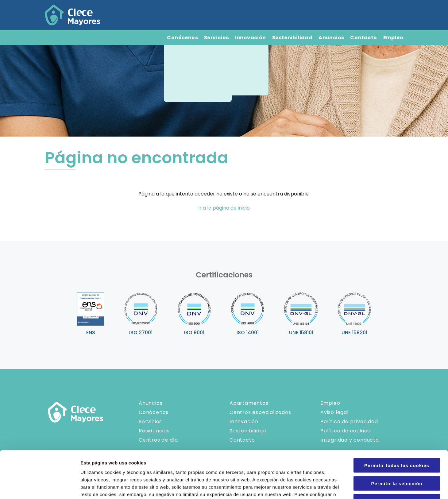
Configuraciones (330, 487)
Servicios (216, 38)
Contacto (363, 38)
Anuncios (331, 38)
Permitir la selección (397, 436)
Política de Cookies (121, 462)
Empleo (393, 38)
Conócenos (182, 38)
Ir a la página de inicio (224, 208)
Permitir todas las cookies (397, 418)
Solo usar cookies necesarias (397, 454)
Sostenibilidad (292, 38)
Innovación (251, 38)
